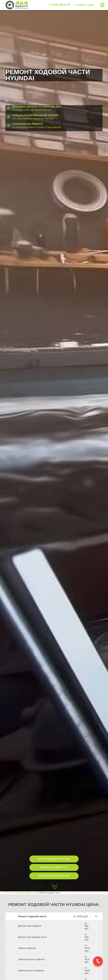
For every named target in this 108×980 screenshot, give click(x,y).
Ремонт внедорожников (16, 893)
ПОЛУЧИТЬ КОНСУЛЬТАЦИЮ (54, 876)
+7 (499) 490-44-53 (59, 5)
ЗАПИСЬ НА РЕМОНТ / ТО (54, 867)
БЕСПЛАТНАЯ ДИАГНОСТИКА (54, 859)
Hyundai (33, 893)
